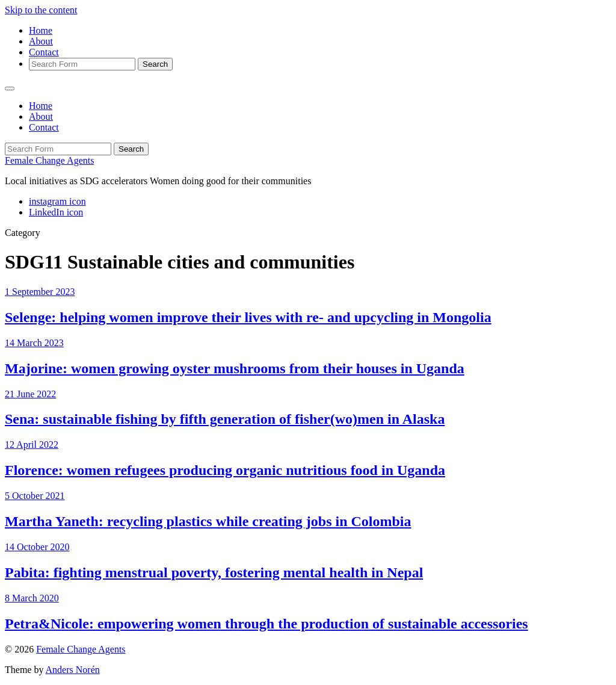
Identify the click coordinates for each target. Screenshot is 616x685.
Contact (44, 52)
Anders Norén (73, 670)
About (41, 41)
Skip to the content (41, 10)
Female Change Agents (49, 160)
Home (41, 30)
